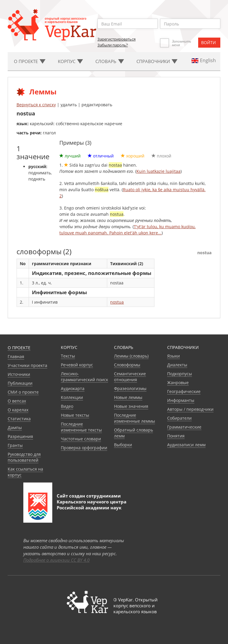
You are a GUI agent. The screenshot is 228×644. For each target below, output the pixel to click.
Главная (16, 356)
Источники (19, 374)
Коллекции (72, 397)
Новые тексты (75, 415)
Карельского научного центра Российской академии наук (92, 505)
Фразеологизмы (130, 388)
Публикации (20, 383)
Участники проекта (27, 365)
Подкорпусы (180, 374)
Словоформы (127, 365)
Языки (174, 356)
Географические (184, 391)
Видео (67, 406)
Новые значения (131, 406)
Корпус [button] (70, 61)
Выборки (123, 445)
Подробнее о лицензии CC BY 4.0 (56, 560)
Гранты (15, 445)
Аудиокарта (73, 388)
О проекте (19, 348)
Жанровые (178, 383)
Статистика (19, 419)
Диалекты (177, 365)
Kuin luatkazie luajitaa (158, 171)
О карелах (18, 410)
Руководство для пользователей (24, 457)
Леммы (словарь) (131, 356)
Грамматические (184, 427)
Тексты (68, 356)
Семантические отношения (130, 377)
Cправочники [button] (157, 61)
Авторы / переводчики (190, 409)
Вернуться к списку (36, 105)
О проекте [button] (30, 61)
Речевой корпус (77, 365)
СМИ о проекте (23, 392)
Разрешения (20, 436)
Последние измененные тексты (81, 427)
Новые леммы (128, 397)
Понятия (176, 436)
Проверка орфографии (84, 448)
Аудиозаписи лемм (186, 445)
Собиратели (179, 418)
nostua (117, 302)
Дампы (15, 428)
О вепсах (17, 401)
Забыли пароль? (113, 45)
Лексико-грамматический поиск (84, 377)
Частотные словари (81, 439)
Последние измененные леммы (135, 418)
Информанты (181, 400)
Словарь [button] (110, 61)
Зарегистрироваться (117, 39)
